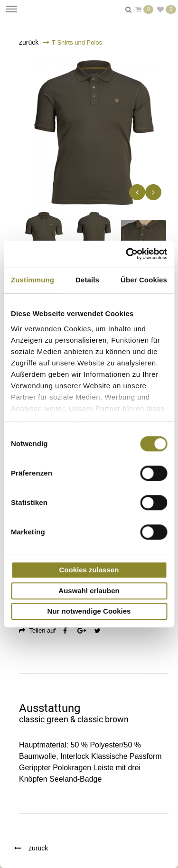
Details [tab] (87, 280)
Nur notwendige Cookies (89, 611)
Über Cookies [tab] (144, 280)
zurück (29, 42)
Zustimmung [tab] (33, 280)
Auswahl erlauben (89, 591)
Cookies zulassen (89, 570)
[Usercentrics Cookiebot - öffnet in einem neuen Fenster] (127, 254)
